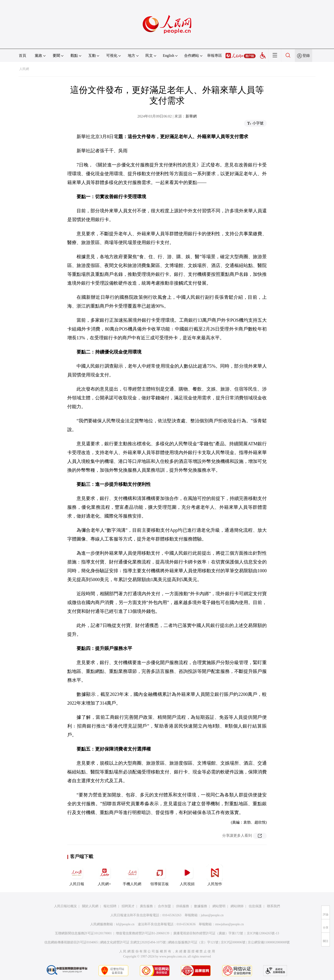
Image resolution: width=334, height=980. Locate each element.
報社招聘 (110, 906)
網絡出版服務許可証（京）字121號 (193, 942)
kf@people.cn (125, 924)
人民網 (24, 69)
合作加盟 (164, 906)
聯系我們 (273, 906)
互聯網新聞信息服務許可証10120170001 (83, 933)
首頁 (22, 56)
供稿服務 (183, 906)
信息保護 (255, 906)
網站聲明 (219, 906)
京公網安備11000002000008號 (269, 942)
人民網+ (104, 875)
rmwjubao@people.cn (229, 924)
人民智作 (215, 875)
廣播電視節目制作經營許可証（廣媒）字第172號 (208, 933)
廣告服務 (146, 906)
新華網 (191, 116)
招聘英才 (128, 906)
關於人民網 (90, 906)
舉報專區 (215, 56)
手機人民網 (132, 875)
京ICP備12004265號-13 (263, 933)
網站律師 (237, 906)
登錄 (306, 56)
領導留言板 (160, 875)
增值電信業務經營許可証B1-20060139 (143, 933)
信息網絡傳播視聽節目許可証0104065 (71, 942)
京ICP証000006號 (233, 942)
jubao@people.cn (212, 915)
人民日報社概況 (65, 906)
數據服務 (201, 906)
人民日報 (77, 875)
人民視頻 (187, 875)
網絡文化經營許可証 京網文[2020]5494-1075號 (133, 942)
